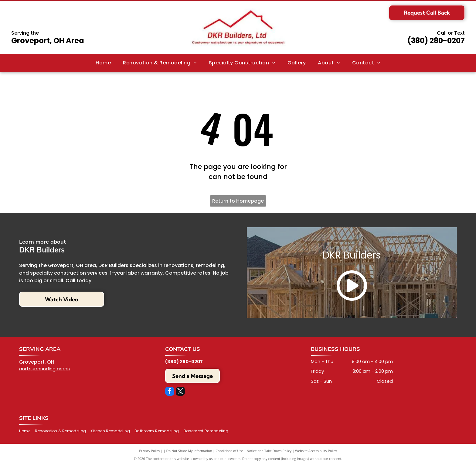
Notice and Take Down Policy (269, 451)
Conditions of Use (229, 451)
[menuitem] (103, 63)
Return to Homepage (238, 201)
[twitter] (180, 392)
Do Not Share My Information (189, 451)
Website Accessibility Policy (316, 451)
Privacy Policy (150, 451)
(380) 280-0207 (436, 41)
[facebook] (170, 392)
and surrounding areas (44, 369)
